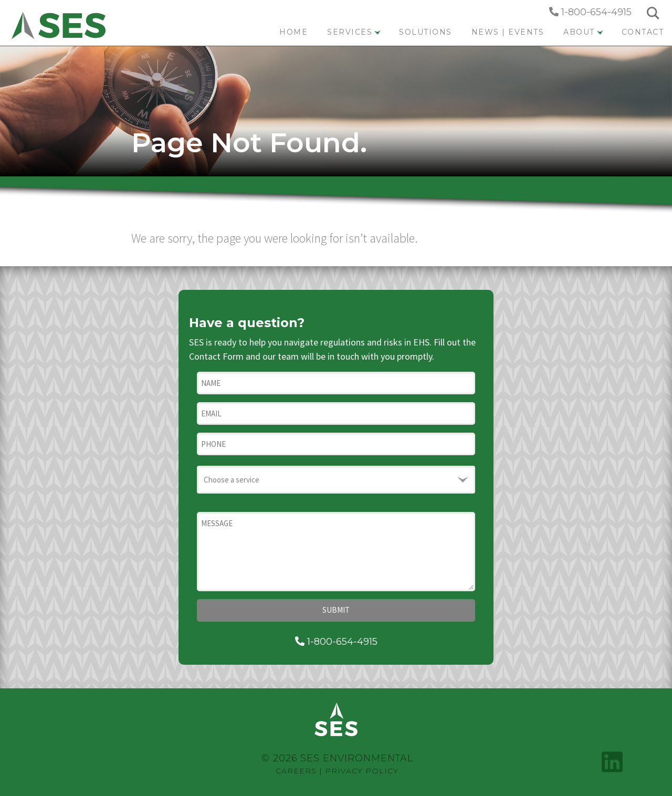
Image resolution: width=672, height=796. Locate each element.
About (583, 32)
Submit (336, 610)
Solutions (426, 32)
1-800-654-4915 (590, 12)
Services (354, 32)
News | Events (508, 32)
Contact (643, 32)
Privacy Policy (362, 771)
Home (293, 32)
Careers (296, 771)
